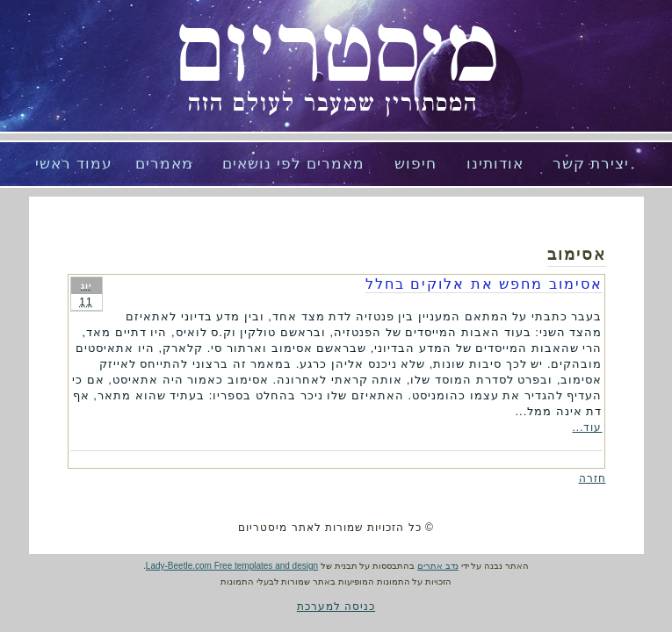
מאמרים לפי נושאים (293, 164)
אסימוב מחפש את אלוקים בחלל (484, 284)
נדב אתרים (438, 566)
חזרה (593, 478)
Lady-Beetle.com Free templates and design (232, 566)
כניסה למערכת (336, 607)
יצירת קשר (591, 164)
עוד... (587, 427)
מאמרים (164, 164)
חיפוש (415, 164)
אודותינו (495, 164)
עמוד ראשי (74, 164)
